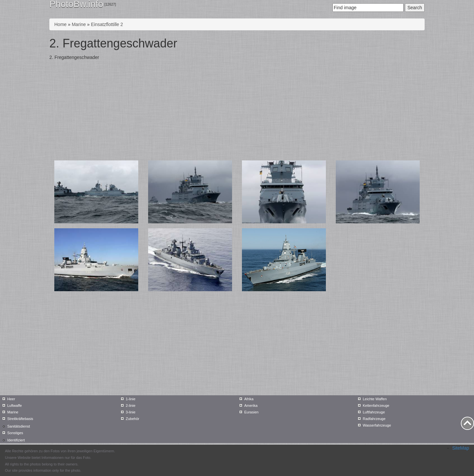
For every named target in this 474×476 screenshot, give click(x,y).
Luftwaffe (14, 406)
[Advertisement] (237, 111)
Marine (79, 24)
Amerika (251, 406)
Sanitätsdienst (19, 426)
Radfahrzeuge (374, 419)
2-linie (131, 406)
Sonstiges (15, 433)
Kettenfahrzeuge (376, 406)
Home (60, 24)
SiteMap (461, 448)
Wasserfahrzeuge (377, 425)
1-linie (131, 399)
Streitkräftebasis (20, 419)
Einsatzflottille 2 (107, 24)
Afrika (249, 399)
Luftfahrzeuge (374, 412)
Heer (11, 399)
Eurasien (251, 412)
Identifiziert (16, 440)
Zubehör (132, 419)
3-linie (131, 412)
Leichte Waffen (375, 399)
